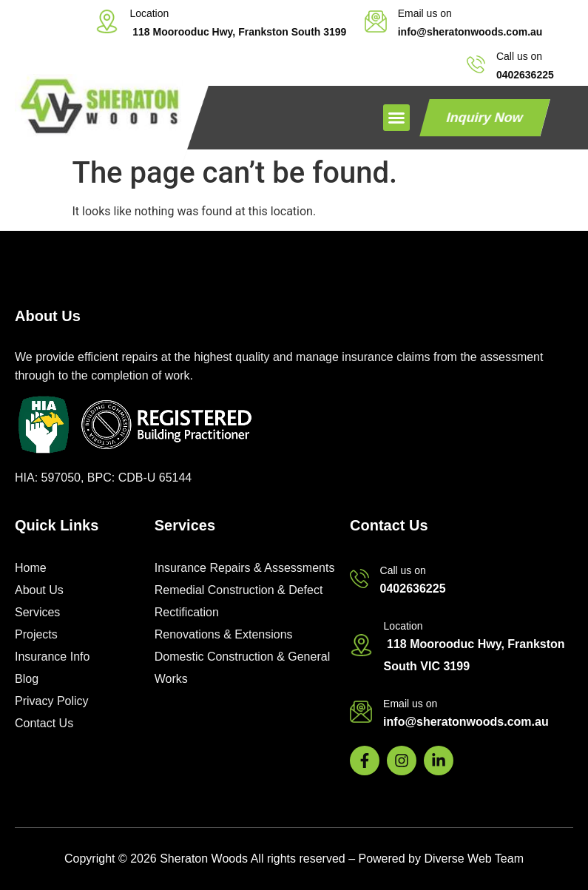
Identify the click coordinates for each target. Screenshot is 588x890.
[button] (396, 118)
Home (31, 568)
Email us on (425, 13)
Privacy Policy (52, 701)
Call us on (519, 56)
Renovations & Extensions (224, 634)
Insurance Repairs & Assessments (245, 568)
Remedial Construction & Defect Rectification (239, 601)
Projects (36, 634)
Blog (27, 679)
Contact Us (44, 723)
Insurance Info (52, 657)
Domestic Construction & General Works (242, 668)
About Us (39, 590)
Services (37, 612)
